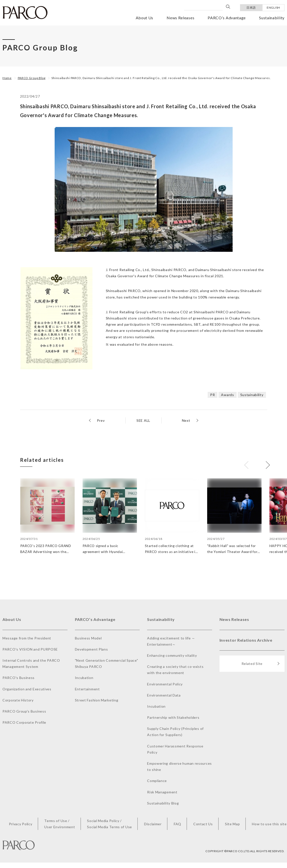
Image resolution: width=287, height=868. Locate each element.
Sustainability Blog (163, 803)
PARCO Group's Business (24, 711)
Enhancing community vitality (172, 656)
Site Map (232, 824)
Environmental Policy (165, 684)
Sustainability (272, 18)
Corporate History (18, 700)
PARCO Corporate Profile (24, 723)
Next (186, 420)
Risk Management (162, 792)
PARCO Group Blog (32, 78)
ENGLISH (273, 8)
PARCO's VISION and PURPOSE (30, 649)
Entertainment (87, 689)
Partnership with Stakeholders (173, 718)
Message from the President (27, 638)
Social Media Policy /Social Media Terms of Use (110, 824)
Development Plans (91, 649)
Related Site (261, 664)
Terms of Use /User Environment (60, 824)
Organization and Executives (27, 689)
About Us (145, 18)
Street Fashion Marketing (97, 700)
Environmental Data (164, 695)
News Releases (180, 18)
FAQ (177, 824)
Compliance (157, 781)
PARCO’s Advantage (227, 18)
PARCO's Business (19, 678)
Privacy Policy (21, 824)
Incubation (84, 678)
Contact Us (203, 824)
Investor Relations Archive (246, 640)
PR (212, 395)
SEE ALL (143, 420)
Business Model (88, 638)
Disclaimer (153, 824)
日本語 (251, 8)
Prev (101, 420)
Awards (227, 395)
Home (7, 78)
